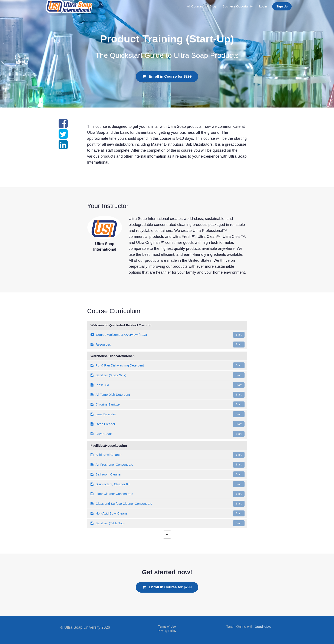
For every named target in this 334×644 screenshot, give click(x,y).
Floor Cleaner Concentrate (168, 494)
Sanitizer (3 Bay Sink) (168, 375)
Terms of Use (167, 627)
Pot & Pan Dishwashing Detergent (168, 365)
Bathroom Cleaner (168, 474)
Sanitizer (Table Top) (168, 523)
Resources (168, 345)
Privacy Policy (167, 631)
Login (263, 6)
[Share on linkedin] (63, 147)
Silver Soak (168, 434)
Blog (213, 6)
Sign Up (282, 6)
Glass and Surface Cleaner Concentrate (168, 504)
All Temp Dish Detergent (168, 395)
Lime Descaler (168, 414)
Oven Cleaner (168, 424)
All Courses (195, 6)
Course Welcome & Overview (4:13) (168, 335)
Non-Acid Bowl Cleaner (168, 513)
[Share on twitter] (63, 137)
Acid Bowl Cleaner (168, 455)
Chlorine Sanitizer (168, 404)
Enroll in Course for (167, 76)
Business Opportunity (238, 6)
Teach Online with (249, 627)
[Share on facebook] (63, 126)
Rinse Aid (168, 385)
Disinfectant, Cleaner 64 (168, 484)
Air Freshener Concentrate (168, 465)
